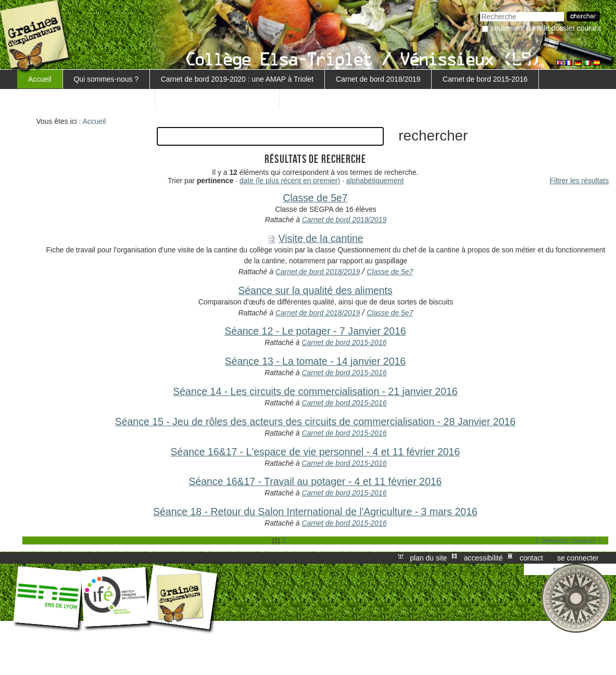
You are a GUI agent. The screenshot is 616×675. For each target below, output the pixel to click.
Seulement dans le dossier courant (546, 28)
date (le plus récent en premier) (290, 181)
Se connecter (578, 558)
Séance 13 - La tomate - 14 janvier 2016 (315, 361)
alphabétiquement (375, 181)
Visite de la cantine (321, 238)
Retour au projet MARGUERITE (217, 98)
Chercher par (480, 11)
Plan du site (428, 558)
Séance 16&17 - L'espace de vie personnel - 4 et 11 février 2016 (316, 452)
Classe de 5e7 (315, 198)
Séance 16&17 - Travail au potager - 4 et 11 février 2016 (315, 481)
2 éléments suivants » (569, 540)
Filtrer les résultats (580, 181)
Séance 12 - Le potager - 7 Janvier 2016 (315, 331)
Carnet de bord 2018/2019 (378, 79)
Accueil (40, 79)
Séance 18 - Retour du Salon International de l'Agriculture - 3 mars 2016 (315, 512)
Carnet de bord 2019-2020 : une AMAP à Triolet (237, 79)
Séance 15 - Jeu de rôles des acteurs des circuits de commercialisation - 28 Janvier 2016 (315, 422)
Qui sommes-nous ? (106, 79)
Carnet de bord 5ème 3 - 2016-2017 (86, 98)
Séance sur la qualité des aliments (315, 290)
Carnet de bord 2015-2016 (485, 79)
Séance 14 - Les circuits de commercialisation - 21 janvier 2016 (315, 391)
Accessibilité (483, 558)
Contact (531, 558)
